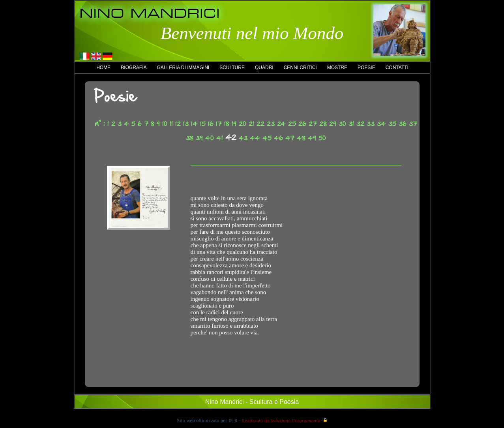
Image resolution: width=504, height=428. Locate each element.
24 (281, 124)
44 (255, 138)
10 (165, 124)
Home (103, 68)
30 (342, 124)
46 (278, 138)
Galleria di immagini (183, 68)
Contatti (397, 68)
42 (231, 137)
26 (302, 124)
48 (301, 138)
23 (271, 124)
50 (322, 138)
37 (413, 124)
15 (203, 124)
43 (243, 138)
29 (333, 124)
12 (178, 124)
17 (219, 124)
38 (190, 138)
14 (194, 124)
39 (199, 138)
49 (312, 138)
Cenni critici (300, 68)
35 (392, 124)
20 (243, 124)
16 (211, 124)
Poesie (366, 68)
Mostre (337, 68)
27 (313, 124)
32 (360, 124)
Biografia (134, 68)
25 (292, 124)
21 (251, 124)
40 (210, 138)
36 (403, 124)
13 (186, 124)
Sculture (232, 68)
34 (381, 124)
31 (351, 124)
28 (323, 124)
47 (290, 138)
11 (171, 124)
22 (260, 124)
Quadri (264, 68)
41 (220, 138)
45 (267, 138)
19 (234, 124)
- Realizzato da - (280, 420)
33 (371, 124)
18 (227, 124)
